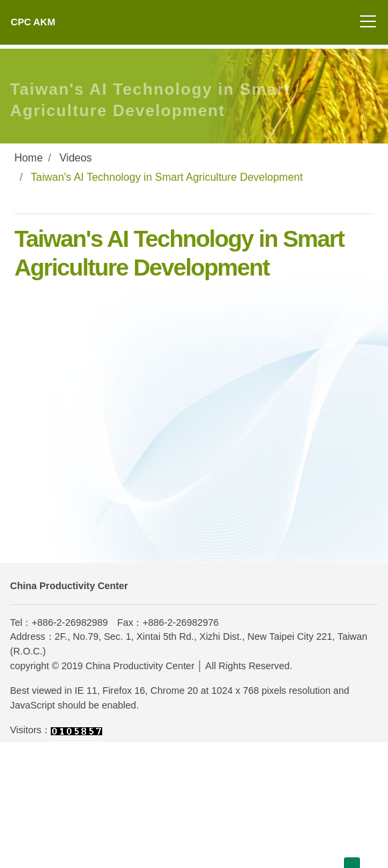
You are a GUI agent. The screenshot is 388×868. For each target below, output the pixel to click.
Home (28, 158)
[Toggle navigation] (368, 21)
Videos (76, 158)
